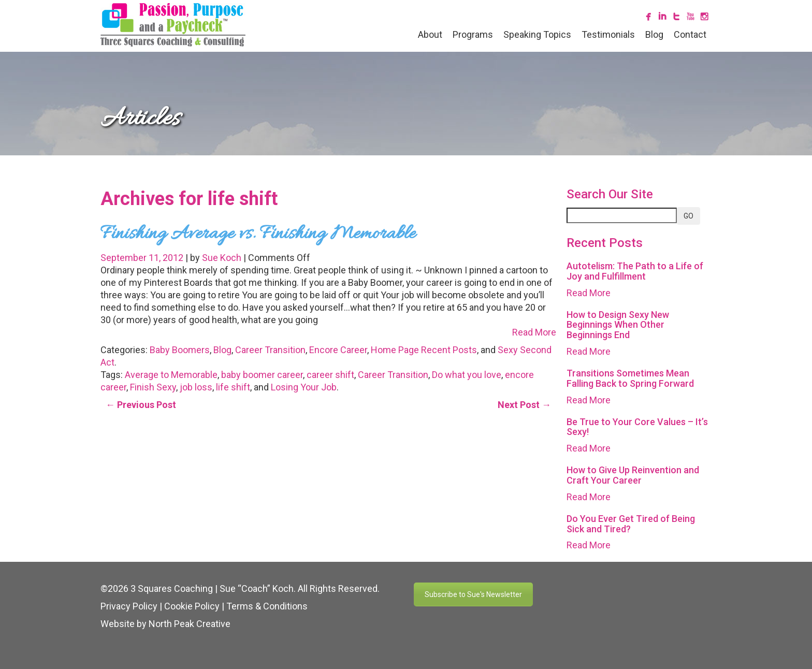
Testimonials (608, 34)
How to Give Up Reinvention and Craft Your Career (633, 475)
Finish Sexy (153, 387)
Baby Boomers (180, 350)
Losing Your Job (304, 387)
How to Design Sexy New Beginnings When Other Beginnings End (618, 325)
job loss (196, 387)
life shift (233, 387)
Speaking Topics (537, 34)
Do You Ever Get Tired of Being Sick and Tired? (631, 524)
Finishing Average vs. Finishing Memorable (258, 234)
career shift (330, 375)
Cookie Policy (192, 606)
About (430, 34)
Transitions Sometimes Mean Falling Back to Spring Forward (630, 378)
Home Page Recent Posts (424, 350)
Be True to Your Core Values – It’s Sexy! (637, 427)
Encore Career (338, 350)
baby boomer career (262, 375)
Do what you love (467, 375)
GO (688, 216)
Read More (534, 332)
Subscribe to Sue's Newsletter (473, 594)
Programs (473, 34)
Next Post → (524, 405)
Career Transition (270, 350)
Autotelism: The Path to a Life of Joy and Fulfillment (635, 271)
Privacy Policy (129, 606)
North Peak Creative (190, 624)
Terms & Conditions (267, 606)
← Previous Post (141, 405)
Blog (654, 34)
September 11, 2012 (143, 258)
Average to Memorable (171, 375)
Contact (690, 34)
